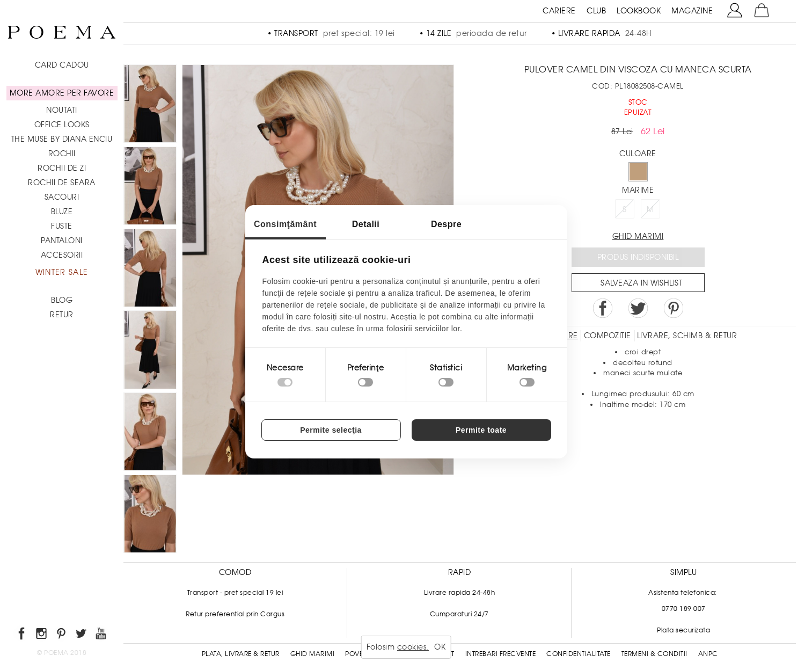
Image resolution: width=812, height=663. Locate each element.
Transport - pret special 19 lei (235, 593)
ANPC (708, 654)
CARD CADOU (62, 65)
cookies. (413, 647)
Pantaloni (62, 241)
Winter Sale (62, 272)
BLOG (62, 300)
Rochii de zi (62, 168)
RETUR (62, 315)
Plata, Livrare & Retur (241, 654)
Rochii (62, 154)
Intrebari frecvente (501, 654)
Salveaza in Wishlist (641, 283)
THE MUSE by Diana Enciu (62, 139)
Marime (638, 190)
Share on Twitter (638, 308)
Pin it (674, 308)
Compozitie (608, 336)
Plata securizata (683, 630)
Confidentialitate (579, 654)
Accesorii (62, 255)
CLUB (596, 11)
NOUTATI (62, 110)
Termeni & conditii (654, 654)
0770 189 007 (684, 609)
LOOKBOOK (639, 11)
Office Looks (62, 125)
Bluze (62, 212)
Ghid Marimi (313, 654)
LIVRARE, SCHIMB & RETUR (687, 336)
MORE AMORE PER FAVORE (62, 93)
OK (440, 647)
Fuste (62, 226)
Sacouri (62, 197)
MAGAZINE (692, 11)
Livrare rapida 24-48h (460, 593)
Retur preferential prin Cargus (235, 614)
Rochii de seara (62, 183)
